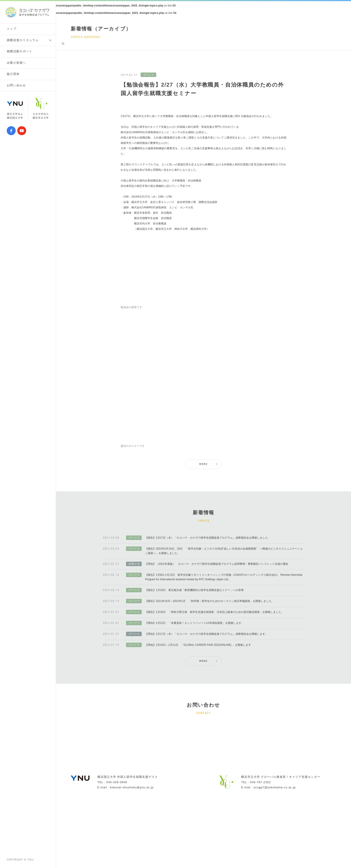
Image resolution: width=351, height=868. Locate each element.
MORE (204, 496)
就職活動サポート (20, 53)
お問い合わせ (17, 88)
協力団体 (14, 76)
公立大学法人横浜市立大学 (41, 111)
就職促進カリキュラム (24, 41)
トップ (12, 29)
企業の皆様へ (17, 64)
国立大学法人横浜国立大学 (15, 111)
